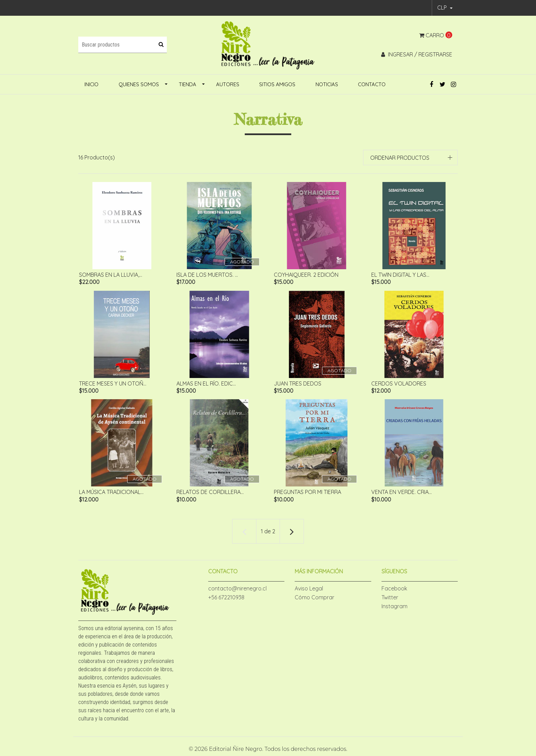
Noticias (327, 84)
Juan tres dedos (297, 384)
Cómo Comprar (314, 600)
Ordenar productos (400, 158)
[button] (445, 8)
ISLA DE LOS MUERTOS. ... (206, 275)
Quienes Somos (139, 84)
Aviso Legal (309, 591)
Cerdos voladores (398, 384)
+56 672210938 (226, 600)
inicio (91, 84)
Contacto (372, 84)
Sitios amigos (277, 84)
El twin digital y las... (400, 275)
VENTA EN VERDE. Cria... (401, 494)
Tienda (187, 84)
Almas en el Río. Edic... (205, 384)
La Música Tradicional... (111, 494)
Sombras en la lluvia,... (110, 275)
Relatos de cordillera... (209, 494)
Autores (228, 84)
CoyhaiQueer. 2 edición (305, 275)
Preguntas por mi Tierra (307, 494)
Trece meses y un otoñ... (112, 384)
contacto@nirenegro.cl (237, 591)
